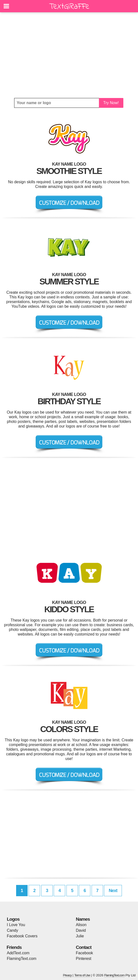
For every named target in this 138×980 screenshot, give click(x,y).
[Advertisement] (69, 55)
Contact (84, 947)
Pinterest (84, 959)
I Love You (16, 925)
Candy (12, 930)
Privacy (67, 975)
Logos (13, 919)
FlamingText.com (22, 959)
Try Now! (111, 103)
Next (113, 891)
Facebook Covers (22, 936)
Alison (81, 925)
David (81, 930)
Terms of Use (82, 975)
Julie (80, 936)
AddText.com (18, 953)
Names (83, 919)
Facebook (85, 953)
